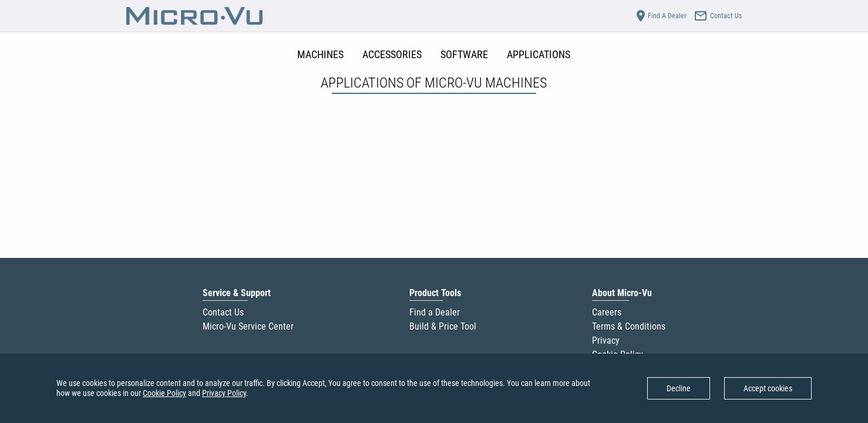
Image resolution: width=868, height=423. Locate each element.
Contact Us (223, 312)
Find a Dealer (435, 312)
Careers (607, 312)
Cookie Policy (164, 393)
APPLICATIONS (539, 54)
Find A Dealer (660, 16)
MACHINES (320, 54)
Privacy (606, 340)
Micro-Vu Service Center (248, 326)
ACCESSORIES (392, 54)
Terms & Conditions (629, 326)
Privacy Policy (224, 393)
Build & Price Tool (443, 326)
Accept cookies (768, 388)
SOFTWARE (464, 54)
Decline (679, 388)
